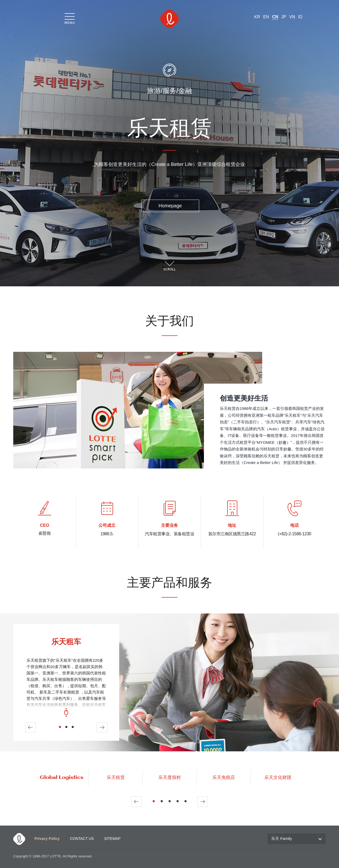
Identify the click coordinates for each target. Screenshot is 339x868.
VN (292, 17)
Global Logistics (62, 778)
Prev (30, 727)
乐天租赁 (116, 778)
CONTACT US (82, 839)
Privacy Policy (47, 839)
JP (284, 17)
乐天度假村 (170, 778)
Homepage (170, 206)
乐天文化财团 (278, 778)
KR (257, 17)
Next (102, 727)
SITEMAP (112, 839)
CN (275, 17)
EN (266, 17)
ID (300, 17)
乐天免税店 (224, 778)
